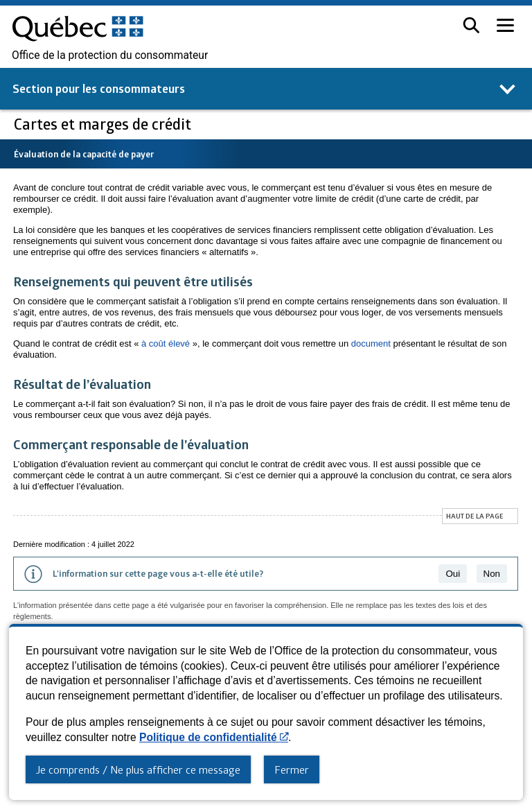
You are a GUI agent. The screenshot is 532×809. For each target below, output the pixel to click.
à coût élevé (166, 343)
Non (492, 574)
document (371, 343)
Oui (453, 574)
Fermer (292, 769)
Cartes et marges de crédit (104, 124)
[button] (471, 25)
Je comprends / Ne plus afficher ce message (138, 769)
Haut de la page (475, 516)
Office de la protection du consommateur (110, 55)
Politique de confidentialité (214, 737)
